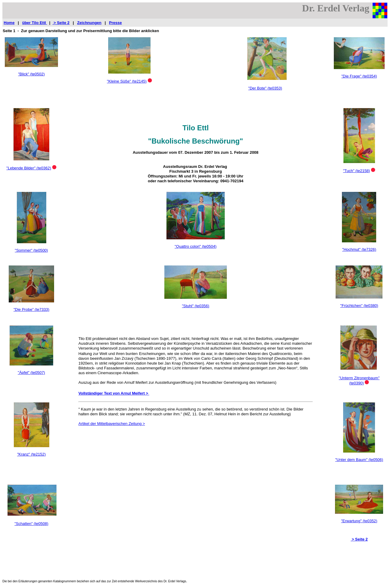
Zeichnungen (89, 23)
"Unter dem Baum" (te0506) (359, 460)
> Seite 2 (61, 23)
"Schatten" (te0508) (31, 524)
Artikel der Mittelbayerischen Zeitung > (112, 424)
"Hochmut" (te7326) (359, 249)
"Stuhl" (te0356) (195, 306)
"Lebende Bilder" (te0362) (29, 168)
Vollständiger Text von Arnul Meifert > (114, 393)
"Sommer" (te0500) (31, 250)
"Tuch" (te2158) (357, 171)
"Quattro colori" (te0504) (195, 246)
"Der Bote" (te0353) (265, 88)
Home (9, 23)
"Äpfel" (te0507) (31, 373)
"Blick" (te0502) (31, 74)
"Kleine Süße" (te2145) (127, 81)
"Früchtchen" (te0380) (359, 306)
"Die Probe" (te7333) (31, 309)
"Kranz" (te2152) (31, 454)
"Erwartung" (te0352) (359, 521)
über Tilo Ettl (35, 23)
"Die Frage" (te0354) (359, 76)
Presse (116, 23)
